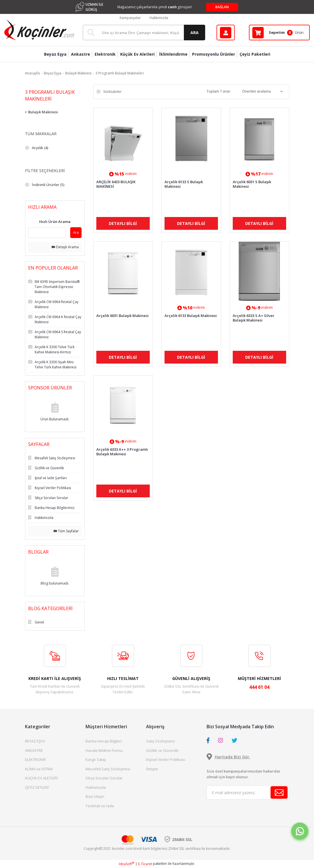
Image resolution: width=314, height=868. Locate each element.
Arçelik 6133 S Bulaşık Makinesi (184, 184)
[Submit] (279, 792)
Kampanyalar (130, 18)
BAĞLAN (222, 7)
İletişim (152, 769)
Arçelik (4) (40, 148)
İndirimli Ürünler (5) (48, 185)
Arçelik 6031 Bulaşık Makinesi (122, 316)
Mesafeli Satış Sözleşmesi (108, 769)
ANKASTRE (34, 750)
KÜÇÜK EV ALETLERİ (41, 778)
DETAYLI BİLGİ (123, 223)
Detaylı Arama (65, 247)
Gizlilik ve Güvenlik (162, 750)
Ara (76, 232)
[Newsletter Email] (248, 792)
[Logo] (39, 30)
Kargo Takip (96, 759)
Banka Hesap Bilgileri (104, 741)
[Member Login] (226, 33)
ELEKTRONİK (36, 759)
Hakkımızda (159, 18)
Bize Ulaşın (95, 796)
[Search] (144, 33)
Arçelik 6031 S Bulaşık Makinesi (252, 184)
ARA (195, 33)
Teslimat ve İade (100, 806)
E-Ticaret (145, 864)
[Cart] (279, 33)
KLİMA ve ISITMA (39, 769)
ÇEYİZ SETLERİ (37, 787)
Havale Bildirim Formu (104, 750)
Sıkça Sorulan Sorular (104, 778)
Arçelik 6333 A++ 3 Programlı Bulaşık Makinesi (122, 452)
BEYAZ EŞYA (35, 741)
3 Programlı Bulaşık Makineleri (120, 73)
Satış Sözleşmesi (160, 741)
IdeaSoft (126, 864)
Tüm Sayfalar (66, 531)
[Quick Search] (47, 233)
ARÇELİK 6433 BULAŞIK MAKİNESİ (116, 184)
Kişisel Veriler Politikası (166, 759)
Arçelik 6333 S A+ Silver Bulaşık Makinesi (254, 318)
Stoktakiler (112, 91)
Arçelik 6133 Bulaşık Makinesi (191, 316)
